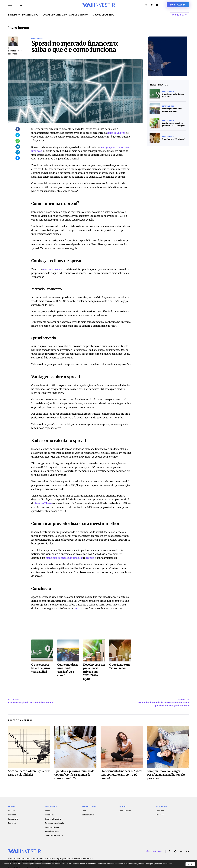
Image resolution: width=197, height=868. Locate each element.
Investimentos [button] (31, 15)
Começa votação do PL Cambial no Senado (31, 695)
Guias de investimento (55, 15)
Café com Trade (88, 807)
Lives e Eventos (125, 803)
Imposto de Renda (52, 820)
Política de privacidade (153, 844)
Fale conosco (161, 807)
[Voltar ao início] (99, 5)
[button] (10, 5)
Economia (12, 816)
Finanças (12, 803)
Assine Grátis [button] (179, 15)
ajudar (77, 608)
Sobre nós (160, 803)
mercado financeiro (54, 269)
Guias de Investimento (54, 828)
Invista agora (178, 5)
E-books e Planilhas (103, 15)
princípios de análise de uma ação (65, 558)
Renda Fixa (49, 807)
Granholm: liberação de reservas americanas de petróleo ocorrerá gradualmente (164, 695)
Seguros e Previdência (54, 812)
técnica (90, 558)
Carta (84, 803)
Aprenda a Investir (52, 824)
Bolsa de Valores (116, 133)
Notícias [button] (14, 15)
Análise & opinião (80, 15)
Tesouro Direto (43, 503)
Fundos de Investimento (54, 816)
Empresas (12, 807)
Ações (48, 803)
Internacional (13, 812)
